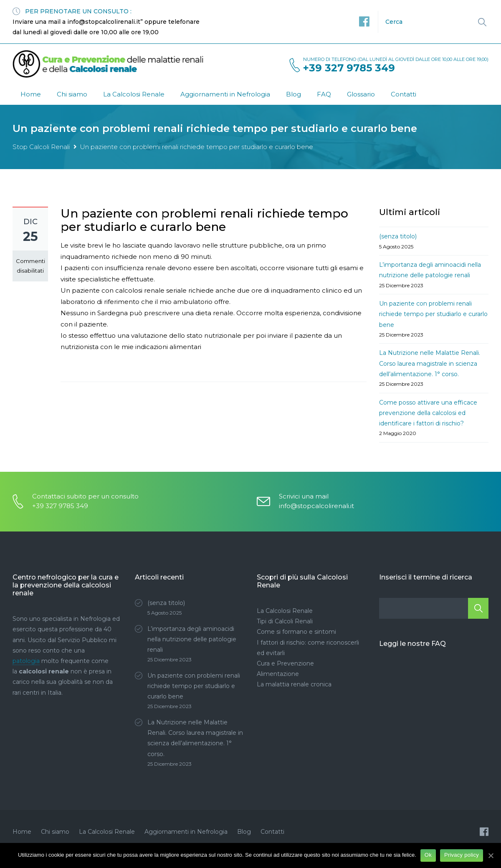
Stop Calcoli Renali (41, 147)
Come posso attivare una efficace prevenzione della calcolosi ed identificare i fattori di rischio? (428, 413)
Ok (428, 855)
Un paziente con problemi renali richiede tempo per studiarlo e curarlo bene (433, 314)
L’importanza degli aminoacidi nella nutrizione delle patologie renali (192, 639)
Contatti (404, 94)
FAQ (324, 94)
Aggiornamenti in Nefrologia (225, 94)
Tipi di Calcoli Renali (285, 621)
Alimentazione (278, 674)
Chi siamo (72, 94)
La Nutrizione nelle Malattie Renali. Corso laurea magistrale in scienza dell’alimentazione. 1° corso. (430, 363)
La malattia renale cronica (294, 684)
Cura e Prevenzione (285, 663)
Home (31, 94)
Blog (294, 94)
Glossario (361, 94)
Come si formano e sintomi (296, 632)
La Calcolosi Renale (134, 94)
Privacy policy (462, 855)
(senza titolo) (398, 236)
